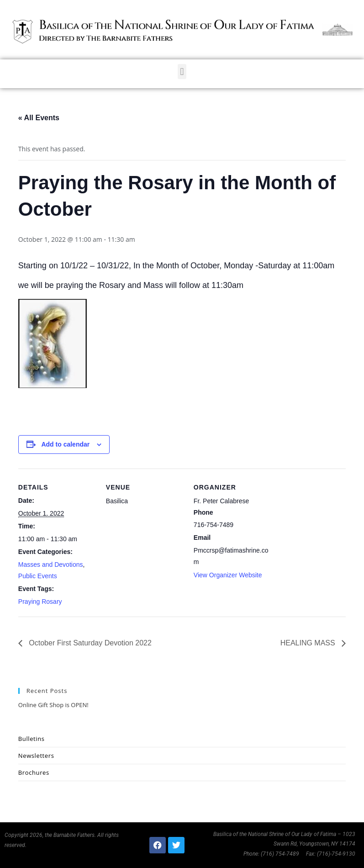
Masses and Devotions (51, 564)
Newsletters (36, 756)
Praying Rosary (40, 602)
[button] (182, 72)
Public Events (38, 576)
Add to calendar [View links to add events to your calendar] (65, 444)
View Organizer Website (228, 575)
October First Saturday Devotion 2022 (89, 643)
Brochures (34, 772)
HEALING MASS (309, 643)
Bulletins (32, 739)
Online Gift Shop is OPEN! (53, 705)
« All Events (39, 118)
